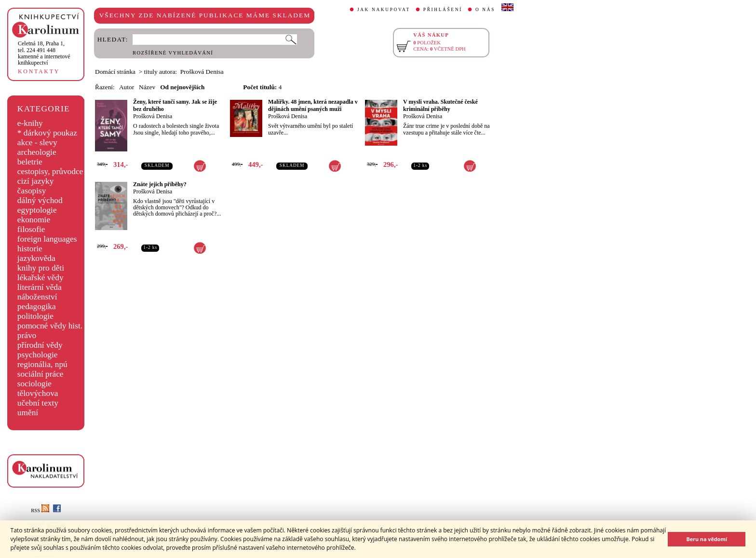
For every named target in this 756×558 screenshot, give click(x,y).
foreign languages (47, 239)
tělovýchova (38, 393)
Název (147, 87)
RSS (40, 510)
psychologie (38, 355)
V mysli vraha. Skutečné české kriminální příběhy (440, 105)
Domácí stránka (115, 72)
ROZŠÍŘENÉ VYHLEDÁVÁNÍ (173, 53)
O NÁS (485, 10)
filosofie (31, 229)
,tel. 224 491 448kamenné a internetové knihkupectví (44, 53)
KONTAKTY (39, 71)
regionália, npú (42, 364)
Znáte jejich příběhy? (160, 184)
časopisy (32, 191)
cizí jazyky (36, 181)
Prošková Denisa (153, 116)
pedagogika (37, 306)
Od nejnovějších (182, 87)
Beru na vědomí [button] (707, 539)
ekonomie (34, 220)
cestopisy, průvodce (50, 171)
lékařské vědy (40, 278)
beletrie (30, 162)
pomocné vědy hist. (50, 326)
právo (27, 335)
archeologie (37, 152)
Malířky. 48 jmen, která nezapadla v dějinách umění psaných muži (313, 105)
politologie (35, 316)
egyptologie (37, 210)
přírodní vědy (40, 345)
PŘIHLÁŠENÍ (443, 10)
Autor (127, 87)
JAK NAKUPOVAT (384, 10)
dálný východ (40, 200)
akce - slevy (37, 143)
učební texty (38, 403)
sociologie (34, 384)
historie (30, 249)
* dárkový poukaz (47, 133)
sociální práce (40, 374)
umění (28, 413)
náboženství (37, 297)
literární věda (40, 287)
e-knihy (30, 123)
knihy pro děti (41, 268)
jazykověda (36, 258)
